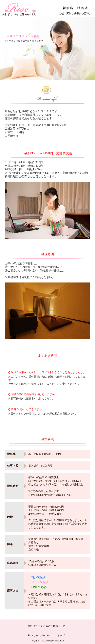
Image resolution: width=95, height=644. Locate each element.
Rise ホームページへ (39, 636)
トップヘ (62, 636)
